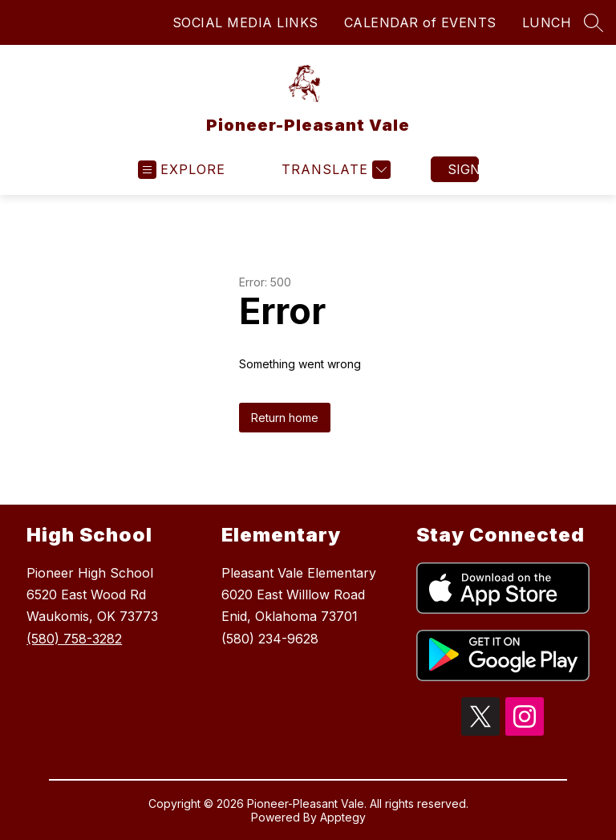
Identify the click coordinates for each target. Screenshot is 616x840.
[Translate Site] (334, 170)
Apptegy (343, 817)
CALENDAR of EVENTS (420, 22)
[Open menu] (182, 170)
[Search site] (594, 22)
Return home (285, 418)
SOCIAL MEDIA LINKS (245, 22)
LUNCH (547, 22)
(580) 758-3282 (74, 639)
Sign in (463, 169)
